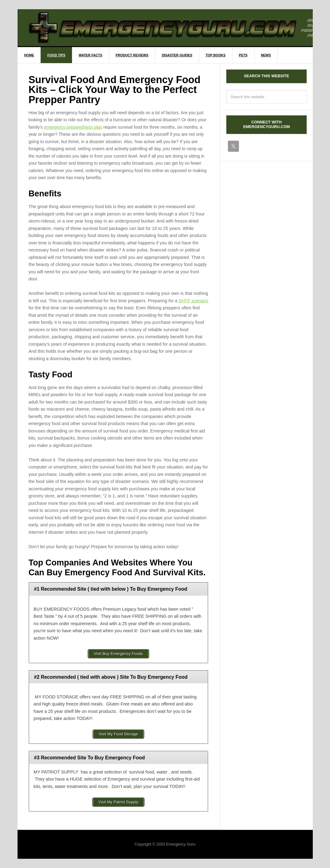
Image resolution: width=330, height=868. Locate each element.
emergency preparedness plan (73, 127)
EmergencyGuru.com (171, 28)
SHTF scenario (193, 301)
